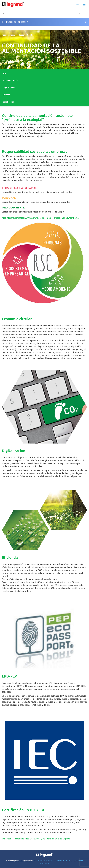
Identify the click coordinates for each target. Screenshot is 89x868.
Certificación (8, 102)
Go (78, 13)
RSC (5, 73)
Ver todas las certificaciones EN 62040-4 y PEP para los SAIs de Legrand (36, 839)
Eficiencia (7, 95)
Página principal (8, 35)
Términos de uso (63, 861)
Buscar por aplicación (15, 22)
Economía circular (11, 80)
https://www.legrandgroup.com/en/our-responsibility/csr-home (49, 218)
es (76, 5)
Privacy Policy (45, 861)
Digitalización (9, 88)
